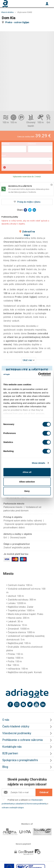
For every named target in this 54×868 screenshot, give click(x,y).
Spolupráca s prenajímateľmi (20, 760)
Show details (39, 463)
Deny (27, 491)
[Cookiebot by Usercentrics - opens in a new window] (38, 374)
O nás (6, 720)
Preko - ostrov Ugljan (18, 22)
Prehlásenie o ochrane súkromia (22, 740)
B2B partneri (10, 753)
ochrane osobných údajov (13, 807)
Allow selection (27, 482)
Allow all (27, 472)
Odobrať (44, 792)
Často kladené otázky (16, 726)
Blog (5, 767)
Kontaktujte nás (12, 747)
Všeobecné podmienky (17, 733)
